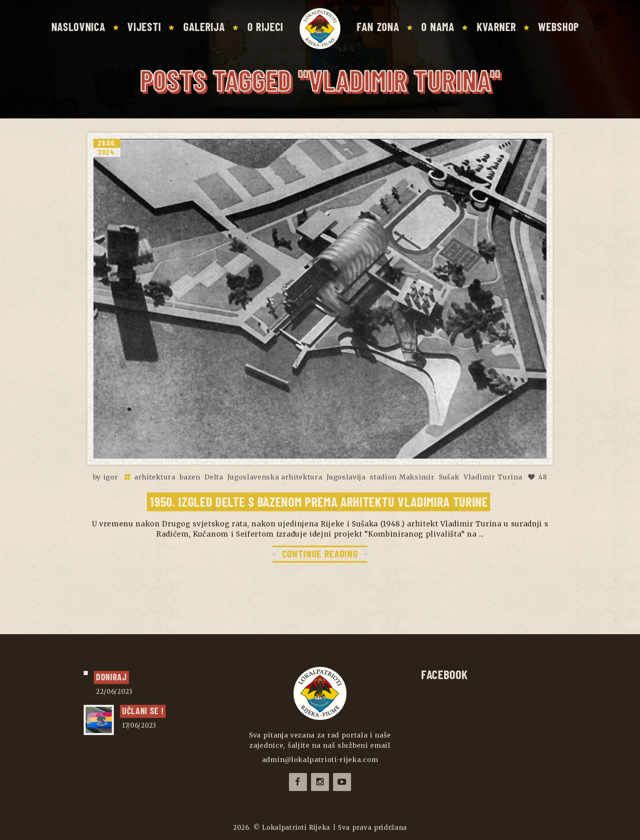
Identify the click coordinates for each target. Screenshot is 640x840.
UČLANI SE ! (143, 711)
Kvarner (497, 27)
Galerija (204, 27)
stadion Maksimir (402, 477)
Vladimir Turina (493, 477)
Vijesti (144, 27)
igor (111, 477)
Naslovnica (79, 27)
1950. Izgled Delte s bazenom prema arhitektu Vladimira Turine (319, 501)
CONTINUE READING (320, 553)
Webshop (559, 27)
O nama (438, 27)
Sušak (449, 477)
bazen (190, 477)
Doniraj (111, 677)
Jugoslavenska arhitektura (275, 477)
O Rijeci (265, 27)
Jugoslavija (346, 477)
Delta (214, 477)
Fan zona (378, 27)
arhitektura (155, 477)
